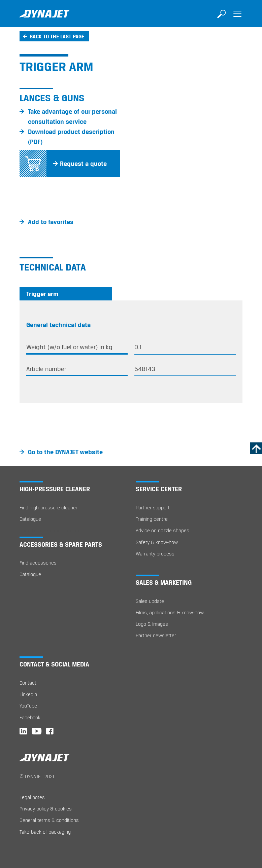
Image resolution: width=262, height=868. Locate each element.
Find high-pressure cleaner (48, 508)
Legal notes (32, 797)
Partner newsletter (156, 635)
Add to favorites (51, 222)
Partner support (153, 508)
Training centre (152, 519)
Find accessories (38, 563)
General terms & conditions (49, 820)
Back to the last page (57, 36)
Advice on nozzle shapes (162, 530)
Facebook (30, 717)
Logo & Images (152, 624)
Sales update (150, 601)
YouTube (28, 706)
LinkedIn (28, 694)
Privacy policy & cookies (46, 809)
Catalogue (30, 519)
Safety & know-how (157, 542)
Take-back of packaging (45, 832)
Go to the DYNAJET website (65, 452)
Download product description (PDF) (71, 137)
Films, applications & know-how (170, 612)
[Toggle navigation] (237, 19)
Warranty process (155, 554)
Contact (28, 683)
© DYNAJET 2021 (37, 776)
